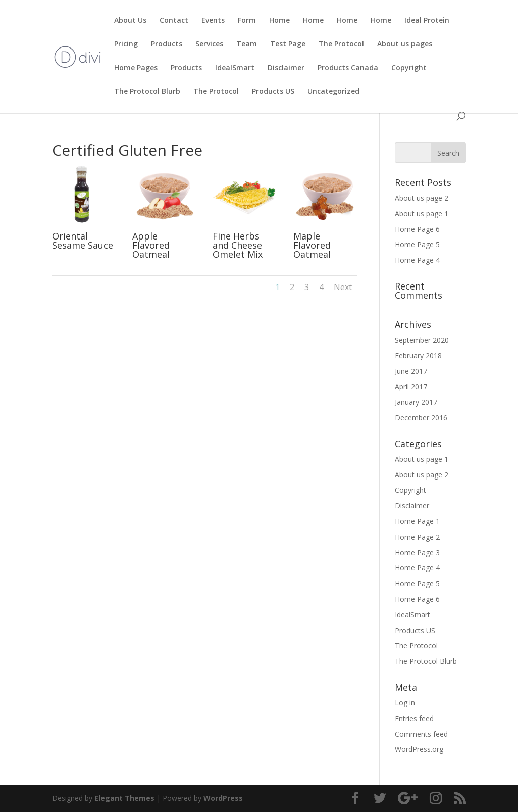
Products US (273, 92)
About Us (130, 21)
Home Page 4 (417, 260)
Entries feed (414, 718)
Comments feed (421, 734)
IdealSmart (235, 68)
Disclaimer (286, 68)
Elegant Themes (124, 798)
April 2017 (411, 386)
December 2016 (421, 418)
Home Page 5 (417, 244)
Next (343, 287)
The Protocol (341, 44)
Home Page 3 (417, 553)
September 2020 (422, 340)
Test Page (288, 44)
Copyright (409, 68)
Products (167, 44)
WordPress (223, 798)
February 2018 (418, 355)
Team (247, 44)
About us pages (405, 44)
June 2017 (411, 371)
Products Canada (348, 68)
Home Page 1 (417, 521)
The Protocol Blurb (147, 92)
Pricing (126, 44)
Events (213, 21)
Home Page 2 (417, 537)
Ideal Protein (427, 21)
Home (279, 21)
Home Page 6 (417, 229)
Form (247, 21)
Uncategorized (333, 92)
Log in (405, 703)
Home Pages (136, 68)
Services (209, 44)
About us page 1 (422, 213)
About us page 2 (422, 198)
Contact (174, 21)
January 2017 (416, 402)
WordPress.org (419, 749)
